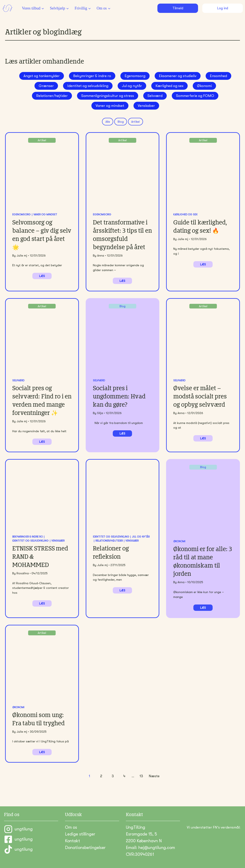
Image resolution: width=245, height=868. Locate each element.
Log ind (223, 8)
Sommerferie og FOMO (195, 96)
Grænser (46, 86)
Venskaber (146, 106)
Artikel (135, 122)
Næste (154, 776)
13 (141, 776)
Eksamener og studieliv (178, 76)
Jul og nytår (132, 86)
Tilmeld (178, 8)
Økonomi (204, 86)
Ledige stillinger (80, 834)
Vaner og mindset (110, 106)
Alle (108, 122)
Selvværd (155, 96)
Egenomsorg (135, 76)
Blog (121, 122)
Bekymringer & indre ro (92, 76)
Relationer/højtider (52, 96)
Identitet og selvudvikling (88, 86)
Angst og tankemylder (42, 76)
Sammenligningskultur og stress (108, 96)
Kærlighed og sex (169, 86)
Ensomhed (218, 76)
